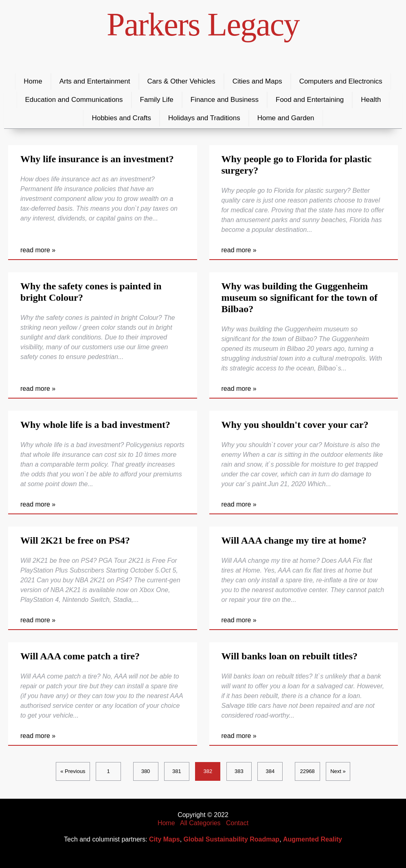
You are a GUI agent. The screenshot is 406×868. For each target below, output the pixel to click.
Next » (338, 771)
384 (270, 771)
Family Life (157, 100)
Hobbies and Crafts (121, 118)
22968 (307, 771)
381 (177, 771)
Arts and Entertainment (95, 81)
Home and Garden (286, 118)
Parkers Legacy (203, 24)
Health (371, 100)
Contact (237, 823)
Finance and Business (225, 100)
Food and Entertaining (310, 100)
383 (239, 771)
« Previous (73, 771)
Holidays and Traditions (204, 118)
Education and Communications (74, 100)
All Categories (200, 823)
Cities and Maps (257, 81)
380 (146, 771)
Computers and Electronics (341, 81)
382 (208, 771)
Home (33, 81)
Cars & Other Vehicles (181, 81)
